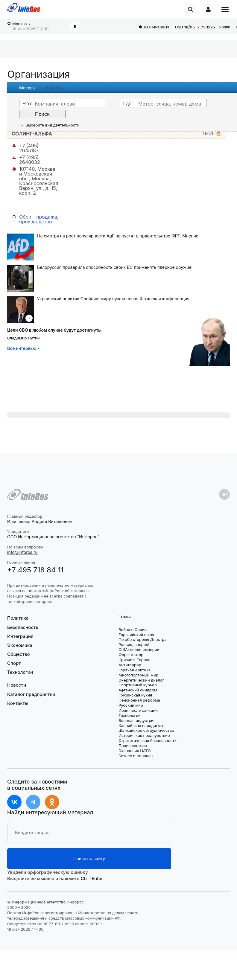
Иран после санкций (138, 710)
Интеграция (20, 636)
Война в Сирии (133, 630)
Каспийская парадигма (141, 726)
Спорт (14, 663)
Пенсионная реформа (139, 700)
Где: (128, 103)
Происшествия (133, 746)
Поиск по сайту (89, 858)
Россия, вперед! (134, 644)
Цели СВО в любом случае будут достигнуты (54, 330)
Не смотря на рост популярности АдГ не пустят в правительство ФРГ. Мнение (118, 236)
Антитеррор (130, 665)
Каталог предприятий (31, 694)
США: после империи (139, 650)
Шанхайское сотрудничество (146, 730)
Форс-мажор (131, 655)
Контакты (18, 703)
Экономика (20, 645)
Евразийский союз (136, 635)
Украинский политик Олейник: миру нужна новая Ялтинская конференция (113, 299)
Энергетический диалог (141, 680)
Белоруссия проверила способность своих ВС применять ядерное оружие (114, 267)
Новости (17, 685)
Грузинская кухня (135, 695)
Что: (27, 103)
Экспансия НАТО (135, 751)
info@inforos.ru (22, 552)
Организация (39, 74)
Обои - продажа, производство (39, 219)
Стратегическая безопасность (148, 740)
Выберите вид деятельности (52, 125)
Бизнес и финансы (136, 756)
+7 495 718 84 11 (35, 570)
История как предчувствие (144, 735)
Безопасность (23, 627)
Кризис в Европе (135, 660)
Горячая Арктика (135, 670)
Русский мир (131, 705)
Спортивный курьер (138, 685)
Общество (19, 654)
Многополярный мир (138, 675)
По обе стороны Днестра (143, 639)
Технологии (20, 672)
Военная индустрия (137, 720)
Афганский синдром (138, 690)
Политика (18, 618)
